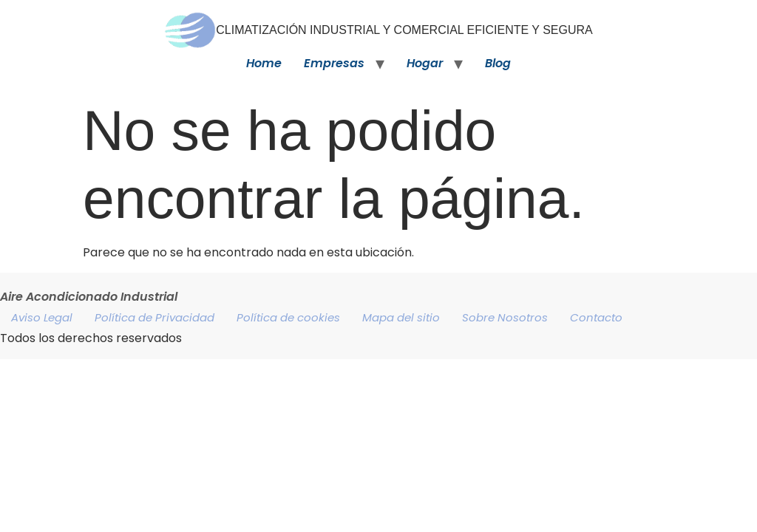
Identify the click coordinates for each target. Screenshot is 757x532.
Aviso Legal (42, 317)
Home (264, 63)
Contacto (596, 317)
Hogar (425, 63)
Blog (498, 63)
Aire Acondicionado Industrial (89, 297)
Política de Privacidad (155, 317)
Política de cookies (288, 317)
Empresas (334, 63)
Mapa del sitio (401, 317)
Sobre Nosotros (505, 317)
